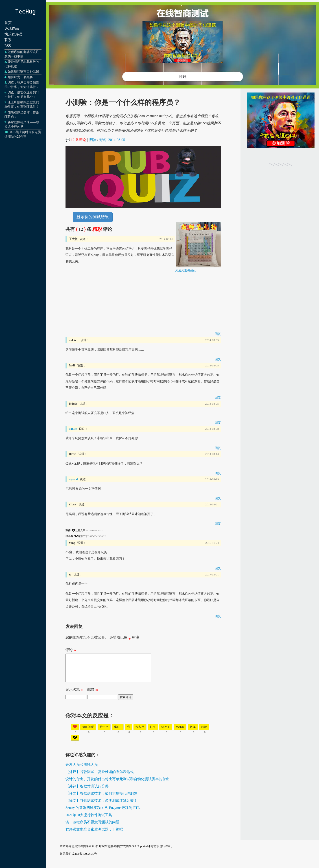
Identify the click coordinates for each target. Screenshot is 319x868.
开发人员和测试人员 (82, 770)
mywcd (73, 479)
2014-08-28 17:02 (95, 530)
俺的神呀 (88, 732)
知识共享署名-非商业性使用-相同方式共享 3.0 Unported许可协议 (118, 851)
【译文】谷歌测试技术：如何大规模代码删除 (101, 799)
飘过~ (118, 732)
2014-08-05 (117, 140)
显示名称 (74, 696)
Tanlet (73, 429)
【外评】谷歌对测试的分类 (87, 792)
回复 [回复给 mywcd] (218, 498)
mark (180, 732)
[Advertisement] (143, 304)
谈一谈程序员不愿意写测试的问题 (92, 827)
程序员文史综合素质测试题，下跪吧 (94, 835)
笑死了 (166, 732)
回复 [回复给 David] (218, 473)
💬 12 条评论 (76, 140)
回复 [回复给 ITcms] (218, 524)
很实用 (140, 732)
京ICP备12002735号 (84, 859)
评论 (71, 651)
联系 (8, 40)
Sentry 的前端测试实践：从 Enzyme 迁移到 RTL (103, 813)
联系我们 (66, 859)
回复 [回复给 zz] (218, 616)
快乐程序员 (13, 34)
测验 (93, 140)
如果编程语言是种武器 (23, 72)
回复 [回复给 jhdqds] (218, 423)
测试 (102, 140)
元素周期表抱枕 (185, 270)
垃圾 (204, 732)
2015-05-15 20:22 (97, 536)
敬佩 (193, 732)
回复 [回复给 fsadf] (218, 397)
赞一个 (104, 732)
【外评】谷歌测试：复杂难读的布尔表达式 (100, 777)
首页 (8, 23)
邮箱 (93, 696)
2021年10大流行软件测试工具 (89, 820)
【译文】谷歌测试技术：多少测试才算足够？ (101, 806)
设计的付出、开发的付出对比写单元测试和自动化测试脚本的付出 (118, 784)
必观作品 (12, 28)
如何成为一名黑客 (20, 77)
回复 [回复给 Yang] (218, 568)
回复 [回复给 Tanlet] (218, 448)
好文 (153, 732)
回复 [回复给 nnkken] (218, 359)
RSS (8, 46)
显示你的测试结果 (93, 217)
